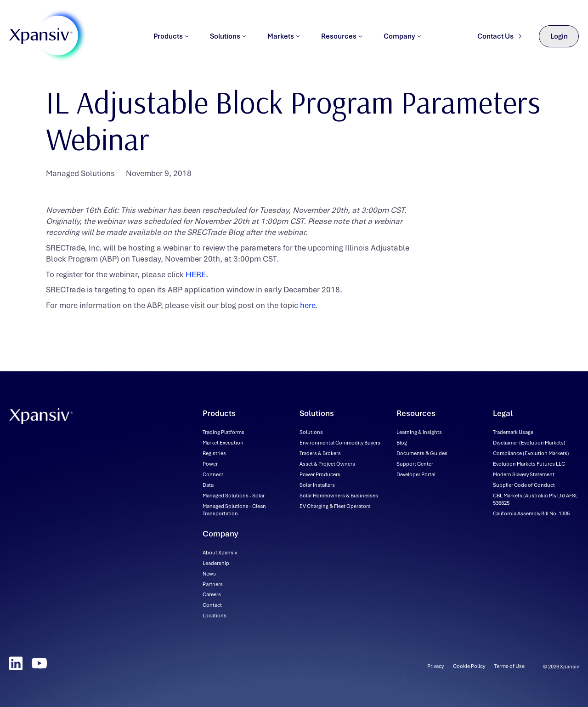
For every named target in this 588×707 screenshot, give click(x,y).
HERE (196, 274)
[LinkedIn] (16, 663)
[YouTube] (39, 663)
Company (402, 39)
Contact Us (499, 39)
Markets (284, 39)
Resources (342, 39)
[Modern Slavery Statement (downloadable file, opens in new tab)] (524, 474)
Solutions (228, 39)
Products (171, 39)
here (308, 305)
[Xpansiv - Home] (41, 39)
